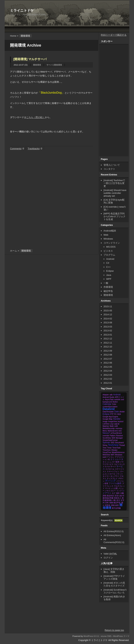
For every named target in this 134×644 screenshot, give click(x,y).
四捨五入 (118, 498)
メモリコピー (110, 491)
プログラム (109, 255)
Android (110, 259)
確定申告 (108, 291)
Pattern (113, 436)
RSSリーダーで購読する (114, 35)
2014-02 (108, 319)
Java (109, 275)
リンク (119, 491)
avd (123, 400)
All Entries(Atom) (112, 535)
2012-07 (108, 359)
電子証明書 (116, 508)
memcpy (119, 428)
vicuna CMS (106, 636)
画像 (111, 503)
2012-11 (108, 343)
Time (105, 448)
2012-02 (108, 379)
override (106, 436)
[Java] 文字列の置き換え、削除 (114, 570)
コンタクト (109, 169)
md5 (116, 426)
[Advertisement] (38, 181)
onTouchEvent (116, 433)
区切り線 (118, 496)
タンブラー (115, 476)
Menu (105, 431)
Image (105, 422)
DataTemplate (108, 412)
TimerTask (116, 448)
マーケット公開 (111, 488)
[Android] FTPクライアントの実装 (114, 577)
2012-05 (108, 367)
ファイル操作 (115, 483)
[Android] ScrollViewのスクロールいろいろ (115, 591)
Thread (122, 445)
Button (115, 402)
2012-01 (108, 383)
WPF (109, 279)
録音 (117, 505)
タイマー (106, 476)
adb (111, 395)
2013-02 (108, 331)
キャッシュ (107, 462)
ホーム (14, 251)
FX (115, 414)
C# (108, 263)
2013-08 (108, 323)
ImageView (113, 422)
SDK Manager (117, 438)
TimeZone (107, 450)
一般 (106, 283)
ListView (106, 424)
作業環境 (108, 287)
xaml (105, 457)
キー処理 (116, 462)
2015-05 (108, 311)
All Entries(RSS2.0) (114, 531)
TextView (113, 445)
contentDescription (110, 407)
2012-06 (108, 363)
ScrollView (107, 438)
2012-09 (108, 351)
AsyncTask (109, 400)
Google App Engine (110, 417)
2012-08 (108, 355)
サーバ (49, 65)
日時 (107, 503)
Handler (117, 419)
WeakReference (118, 452)
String (105, 445)
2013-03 (108, 327)
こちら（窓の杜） (36, 117)
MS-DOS (111, 247)
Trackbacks (34, 149)
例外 (118, 493)
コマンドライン (112, 243)
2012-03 (108, 375)
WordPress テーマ (121, 636)
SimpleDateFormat (110, 440)
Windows (108, 239)
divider (122, 412)
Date (117, 412)
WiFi (113, 455)
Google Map (108, 419)
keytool (121, 422)
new (120, 431)
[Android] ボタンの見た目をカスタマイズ (114, 584)
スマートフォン (113, 472)
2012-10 (108, 347)
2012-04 (108, 371)
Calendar (107, 404)
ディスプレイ (112, 478)
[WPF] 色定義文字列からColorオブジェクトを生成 (114, 216)
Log (111, 424)
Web (106, 235)
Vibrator (114, 450)
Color (114, 404)
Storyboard (119, 443)
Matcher (106, 426)
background (107, 402)
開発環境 (37, 65)
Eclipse (110, 271)
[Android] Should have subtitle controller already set (115, 193)
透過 (113, 505)
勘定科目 (110, 496)
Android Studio (109, 397)
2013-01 (108, 335)
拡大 (118, 500)
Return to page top (114, 630)
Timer (109, 448)
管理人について (112, 165)
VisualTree (107, 452)
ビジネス (108, 251)
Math (112, 426)
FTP (112, 414)
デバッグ (110, 481)
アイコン (111, 457)
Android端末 (110, 231)
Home (13, 36)
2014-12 (108, 314)
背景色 (108, 505)
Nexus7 (106, 433)
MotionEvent (113, 431)
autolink (117, 400)
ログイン (108, 558)
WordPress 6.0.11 (91, 636)
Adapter (106, 395)
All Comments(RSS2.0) (114, 541)
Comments (16, 149)
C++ (109, 267)
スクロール (110, 469)
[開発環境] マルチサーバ (30, 59)
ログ (114, 493)
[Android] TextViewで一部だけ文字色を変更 (114, 183)
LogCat (116, 424)
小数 (114, 500)
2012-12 (108, 339)
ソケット (119, 474)
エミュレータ (117, 459)
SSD (112, 443)
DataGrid (109, 409)
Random (120, 436)
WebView (106, 455)
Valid (110, 554)
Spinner (106, 442)
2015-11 (108, 306)
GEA (119, 414)
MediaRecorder (109, 428)
